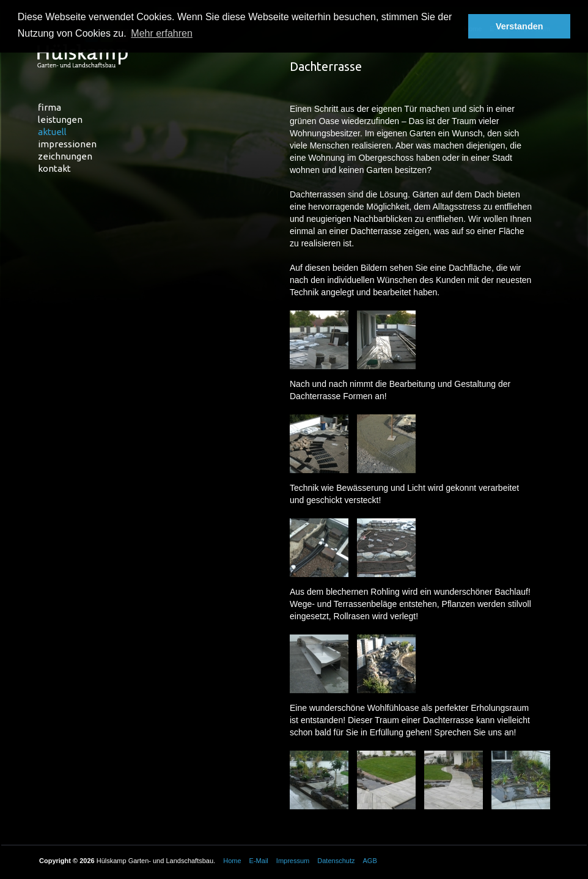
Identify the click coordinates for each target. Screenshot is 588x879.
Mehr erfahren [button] (162, 33)
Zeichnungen (65, 156)
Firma (50, 107)
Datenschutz (336, 861)
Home (232, 861)
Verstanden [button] (520, 26)
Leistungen (60, 120)
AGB (370, 861)
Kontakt (54, 168)
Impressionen (67, 144)
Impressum (293, 861)
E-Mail (259, 861)
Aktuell (52, 132)
